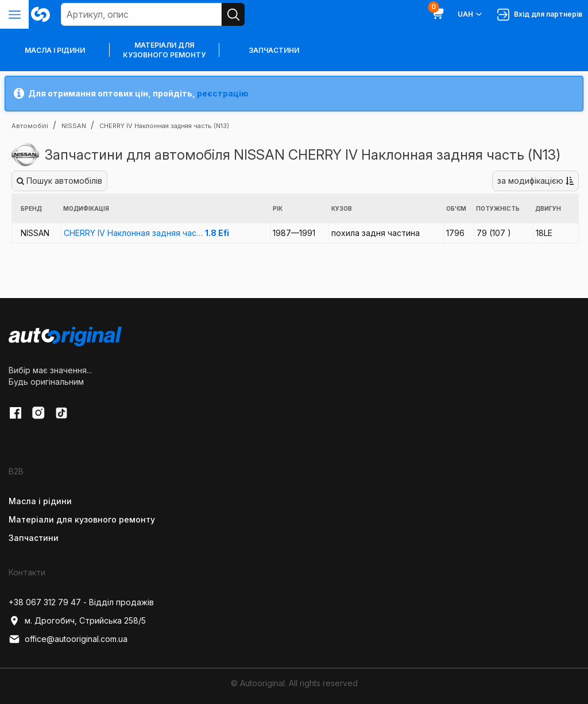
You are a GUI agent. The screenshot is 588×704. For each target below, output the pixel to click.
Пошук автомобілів (59, 181)
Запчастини (274, 50)
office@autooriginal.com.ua (68, 639)
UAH (471, 14)
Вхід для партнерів (540, 15)
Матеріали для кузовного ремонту (164, 50)
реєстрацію (223, 93)
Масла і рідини (40, 501)
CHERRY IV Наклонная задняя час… (146, 233)
